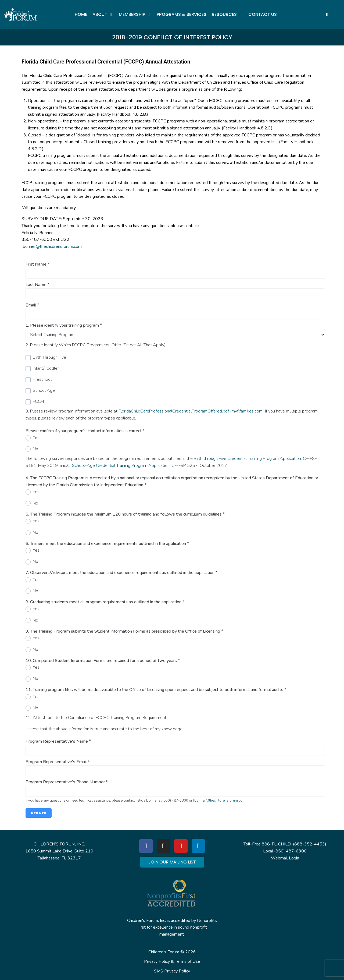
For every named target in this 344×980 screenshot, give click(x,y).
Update (39, 813)
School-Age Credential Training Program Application (121, 466)
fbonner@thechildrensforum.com (52, 246)
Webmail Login (285, 858)
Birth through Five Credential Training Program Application (247, 459)
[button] (103, 15)
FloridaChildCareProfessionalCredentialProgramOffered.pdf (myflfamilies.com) (191, 411)
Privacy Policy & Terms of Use (172, 961)
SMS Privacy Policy (172, 971)
